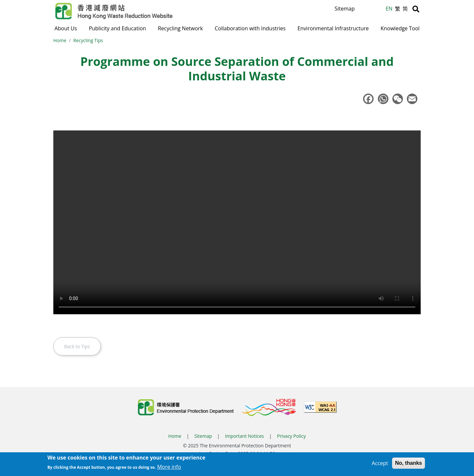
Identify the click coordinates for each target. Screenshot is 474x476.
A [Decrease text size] (379, 10)
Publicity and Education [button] (118, 28)
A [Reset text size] (372, 10)
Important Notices (244, 437)
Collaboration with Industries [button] (250, 28)
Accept (380, 463)
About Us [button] (66, 28)
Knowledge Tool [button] (400, 28)
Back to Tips (77, 347)
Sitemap (344, 9)
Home (60, 41)
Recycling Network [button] (181, 28)
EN (389, 9)
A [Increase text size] (364, 9)
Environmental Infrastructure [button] (333, 28)
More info (169, 467)
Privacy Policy (291, 437)
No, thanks (408, 463)
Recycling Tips (88, 41)
